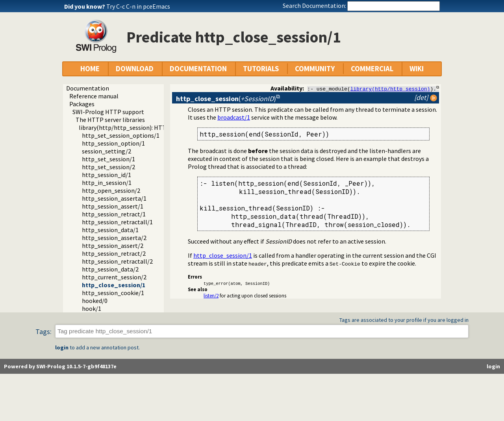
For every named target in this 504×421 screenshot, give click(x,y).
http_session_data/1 (110, 230)
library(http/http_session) (390, 89)
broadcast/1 (234, 117)
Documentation (88, 88)
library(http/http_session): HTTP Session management (154, 127)
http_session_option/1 (113, 143)
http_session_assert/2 (113, 246)
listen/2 (211, 295)
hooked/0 (95, 301)
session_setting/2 (107, 151)
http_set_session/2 (108, 167)
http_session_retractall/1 (117, 222)
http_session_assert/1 (113, 206)
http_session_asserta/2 (114, 238)
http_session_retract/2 (114, 253)
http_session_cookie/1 (113, 293)
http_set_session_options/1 (121, 135)
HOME (90, 69)
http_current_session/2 (114, 277)
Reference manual (94, 96)
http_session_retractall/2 (117, 261)
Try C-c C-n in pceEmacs (138, 6)
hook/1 (92, 308)
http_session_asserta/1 (114, 198)
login (62, 347)
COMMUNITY (315, 69)
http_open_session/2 (111, 190)
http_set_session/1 (108, 159)
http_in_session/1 (107, 183)
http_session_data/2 (110, 269)
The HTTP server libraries (110, 120)
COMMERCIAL (372, 69)
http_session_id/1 (107, 175)
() (226, 99)
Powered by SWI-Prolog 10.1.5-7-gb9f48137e (60, 366)
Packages (82, 104)
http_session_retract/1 (114, 214)
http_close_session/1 (114, 285)
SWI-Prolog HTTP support (108, 112)
